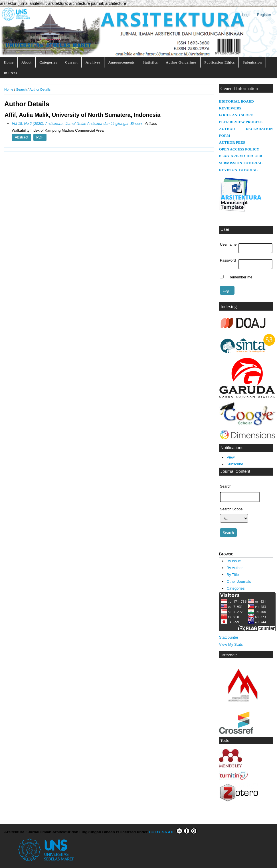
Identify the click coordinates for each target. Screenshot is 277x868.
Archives (93, 62)
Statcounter (229, 637)
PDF (40, 137)
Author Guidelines (181, 62)
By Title (233, 575)
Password (228, 260)
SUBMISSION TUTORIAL (241, 163)
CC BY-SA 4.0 (173, 831)
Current (71, 62)
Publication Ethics (220, 62)
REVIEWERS (230, 108)
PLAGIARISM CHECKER (241, 156)
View (231, 457)
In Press (10, 73)
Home (9, 62)
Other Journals (239, 581)
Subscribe (235, 464)
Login (247, 15)
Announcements (121, 62)
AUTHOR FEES (232, 142)
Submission (252, 62)
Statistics (150, 62)
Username (228, 244)
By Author (235, 568)
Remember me (240, 277)
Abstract (22, 137)
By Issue (234, 561)
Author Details (40, 89)
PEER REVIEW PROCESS (241, 122)
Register (264, 15)
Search (21, 89)
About (27, 62)
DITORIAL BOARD (238, 101)
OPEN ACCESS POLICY (239, 149)
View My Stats (231, 644)
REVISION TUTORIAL (238, 170)
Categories (48, 62)
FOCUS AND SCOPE (236, 115)
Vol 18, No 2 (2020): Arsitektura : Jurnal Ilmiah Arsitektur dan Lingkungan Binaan (77, 124)
